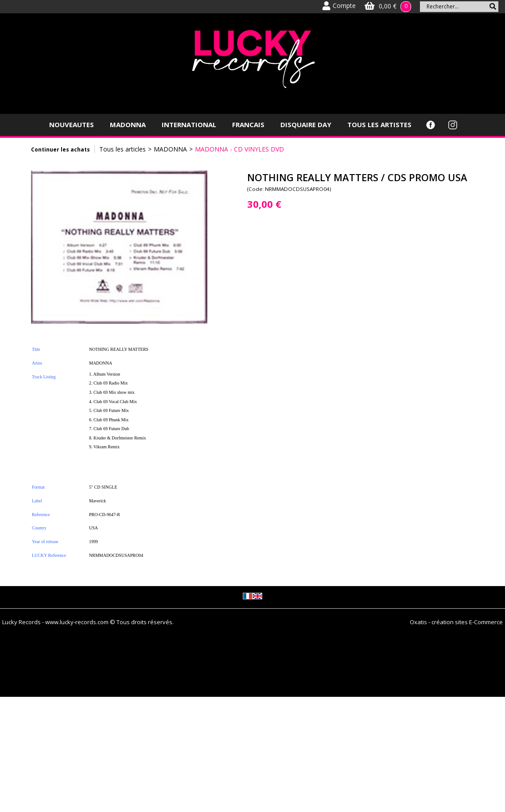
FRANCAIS (248, 124)
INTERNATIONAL (189, 124)
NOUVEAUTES (72, 124)
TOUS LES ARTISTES (379, 124)
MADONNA (128, 124)
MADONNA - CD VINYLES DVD (239, 149)
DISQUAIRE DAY (306, 124)
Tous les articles (122, 149)
